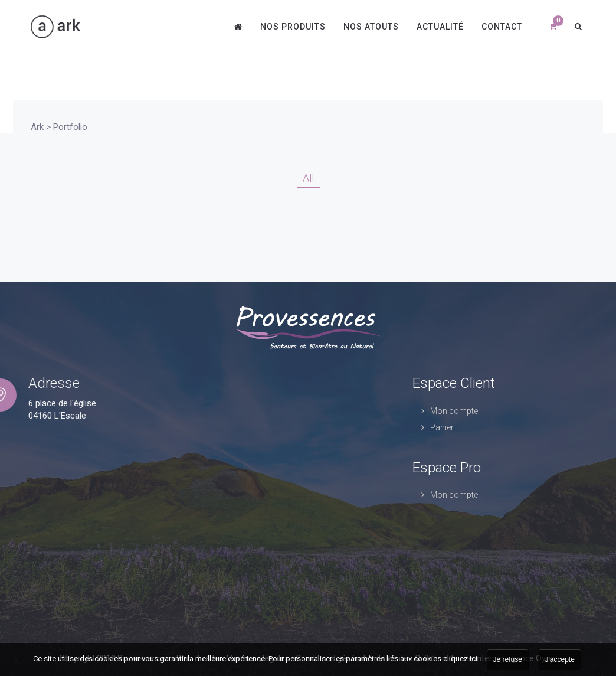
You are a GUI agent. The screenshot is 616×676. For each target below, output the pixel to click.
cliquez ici (460, 659)
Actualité (440, 27)
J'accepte (560, 659)
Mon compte (454, 411)
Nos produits (293, 27)
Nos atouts (371, 27)
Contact (502, 27)
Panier (442, 427)
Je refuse (508, 659)
